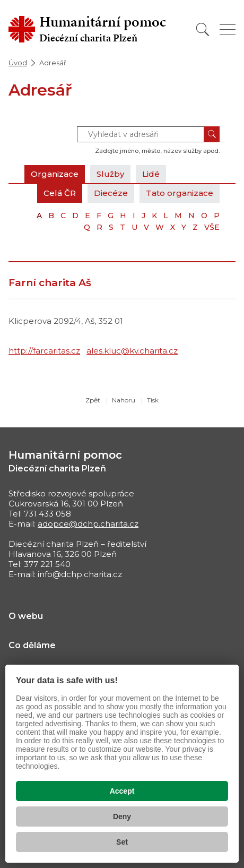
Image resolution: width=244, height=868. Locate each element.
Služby (110, 174)
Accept (122, 791)
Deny (122, 817)
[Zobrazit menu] (228, 29)
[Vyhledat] (203, 29)
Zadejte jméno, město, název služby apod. (157, 151)
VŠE (212, 227)
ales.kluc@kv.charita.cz (132, 351)
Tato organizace (180, 193)
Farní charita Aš (50, 283)
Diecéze (111, 193)
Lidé (151, 174)
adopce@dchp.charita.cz (88, 524)
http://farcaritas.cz (44, 351)
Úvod (18, 63)
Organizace (55, 174)
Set (122, 842)
